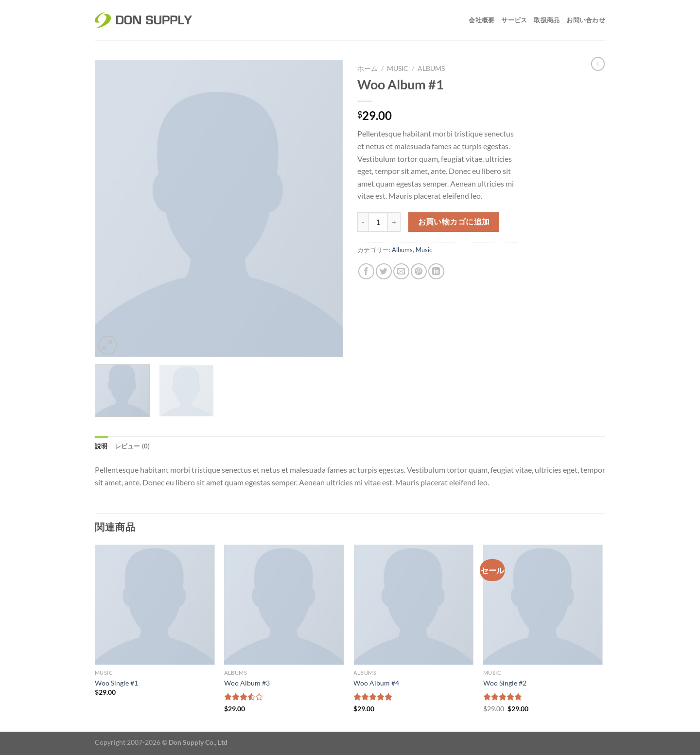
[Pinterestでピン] (419, 271)
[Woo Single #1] (155, 605)
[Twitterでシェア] (384, 271)
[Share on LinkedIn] (436, 271)
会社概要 (481, 20)
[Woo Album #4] (413, 605)
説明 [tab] (101, 446)
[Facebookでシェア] (366, 271)
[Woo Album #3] (284, 605)
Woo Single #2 (505, 683)
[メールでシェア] (401, 271)
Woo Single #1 (116, 683)
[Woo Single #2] (543, 605)
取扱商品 (547, 20)
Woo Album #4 (376, 683)
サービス (514, 20)
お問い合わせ (586, 20)
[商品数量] (378, 222)
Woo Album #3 (247, 683)
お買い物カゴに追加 (454, 222)
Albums (431, 69)
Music (398, 69)
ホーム (367, 69)
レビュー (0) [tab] (132, 446)
